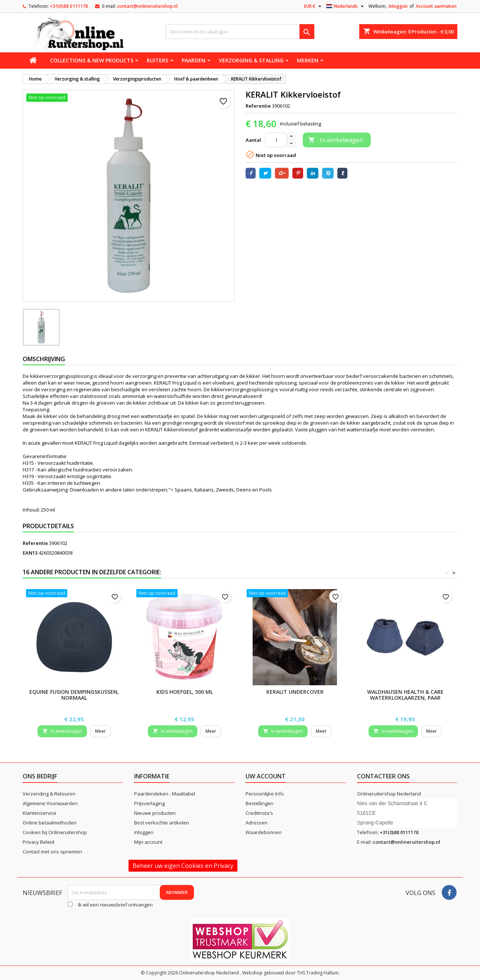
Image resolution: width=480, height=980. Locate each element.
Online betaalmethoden (50, 823)
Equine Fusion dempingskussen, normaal (74, 695)
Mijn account (148, 842)
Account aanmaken (436, 6)
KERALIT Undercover (295, 692)
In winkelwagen (336, 140)
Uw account (266, 776)
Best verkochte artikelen (162, 823)
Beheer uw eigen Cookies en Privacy (183, 866)
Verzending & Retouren (49, 794)
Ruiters (158, 60)
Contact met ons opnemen (52, 852)
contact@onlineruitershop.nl (147, 6)
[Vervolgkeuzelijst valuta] (314, 6)
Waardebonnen (264, 832)
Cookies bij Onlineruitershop (55, 832)
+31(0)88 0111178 (69, 6)
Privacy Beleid (38, 842)
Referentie (258, 106)
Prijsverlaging (149, 803)
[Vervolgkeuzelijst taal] (346, 6)
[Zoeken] (240, 32)
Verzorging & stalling (251, 60)
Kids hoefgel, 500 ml (185, 692)
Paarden (194, 60)
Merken (308, 60)
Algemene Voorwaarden (50, 803)
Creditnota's (259, 813)
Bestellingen (260, 803)
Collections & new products (92, 60)
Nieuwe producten (155, 813)
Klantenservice (40, 813)
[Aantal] (276, 140)
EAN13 (30, 553)
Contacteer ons (383, 776)
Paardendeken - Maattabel (165, 794)
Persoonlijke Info (265, 794)
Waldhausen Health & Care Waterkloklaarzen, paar (405, 695)
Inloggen (398, 6)
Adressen (257, 823)
